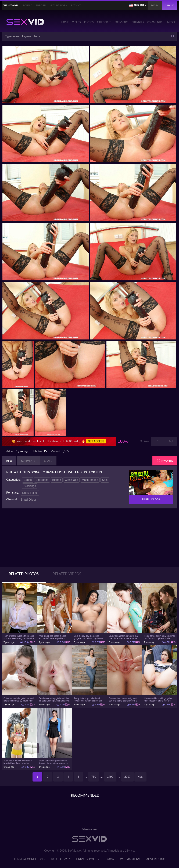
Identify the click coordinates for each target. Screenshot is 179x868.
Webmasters (130, 859)
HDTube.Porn (58, 5)
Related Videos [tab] (67, 574)
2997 (127, 777)
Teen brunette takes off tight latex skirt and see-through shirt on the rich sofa (19, 637)
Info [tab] (9, 461)
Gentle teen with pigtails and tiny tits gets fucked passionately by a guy (54, 700)
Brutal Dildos (29, 500)
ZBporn (41, 5)
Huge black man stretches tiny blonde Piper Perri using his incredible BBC (18, 762)
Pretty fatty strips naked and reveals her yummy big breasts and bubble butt (88, 700)
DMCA (110, 859)
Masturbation (90, 480)
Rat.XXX (76, 5)
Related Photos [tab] (24, 574)
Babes (28, 480)
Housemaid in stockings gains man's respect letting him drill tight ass (158, 700)
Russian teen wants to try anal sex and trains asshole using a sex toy (123, 700)
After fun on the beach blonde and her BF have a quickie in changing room (52, 637)
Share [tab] (48, 461)
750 (94, 777)
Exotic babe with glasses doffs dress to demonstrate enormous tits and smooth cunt (53, 762)
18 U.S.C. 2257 (60, 859)
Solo (105, 480)
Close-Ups (71, 480)
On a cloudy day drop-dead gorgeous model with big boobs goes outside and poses (88, 637)
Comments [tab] (28, 461)
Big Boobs (42, 480)
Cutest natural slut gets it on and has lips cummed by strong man (19, 700)
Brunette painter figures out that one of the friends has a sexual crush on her (124, 637)
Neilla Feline (30, 493)
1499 (110, 777)
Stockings (30, 486)
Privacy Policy (88, 859)
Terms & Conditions (29, 859)
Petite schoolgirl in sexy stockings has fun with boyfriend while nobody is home (160, 637)
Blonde (57, 480)
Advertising (156, 859)
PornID (27, 5)
